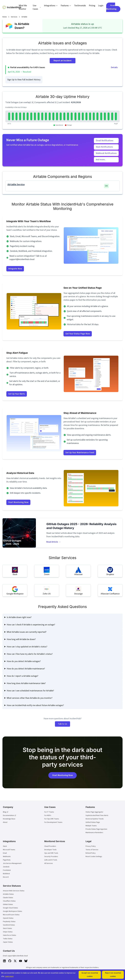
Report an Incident (63, 61)
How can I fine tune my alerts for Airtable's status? (30, 654)
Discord (6, 877)
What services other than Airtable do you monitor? (30, 698)
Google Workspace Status (13, 911)
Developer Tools (50, 850)
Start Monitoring (111, 7)
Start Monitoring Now (18, 502)
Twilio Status (8, 939)
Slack (5, 846)
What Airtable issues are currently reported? (27, 632)
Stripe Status (8, 932)
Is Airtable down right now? (19, 617)
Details (114, 67)
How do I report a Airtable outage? (22, 676)
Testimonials (80, 6)
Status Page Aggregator (94, 812)
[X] (15, 961)
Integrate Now (15, 269)
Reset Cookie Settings (94, 857)
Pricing (92, 6)
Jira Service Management (12, 863)
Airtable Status (8, 894)
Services (14, 17)
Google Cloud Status (10, 908)
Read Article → (54, 542)
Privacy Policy (91, 846)
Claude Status (8, 898)
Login (101, 6)
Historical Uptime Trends (95, 819)
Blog (6, 812)
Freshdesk (7, 870)
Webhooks (7, 857)
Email (5, 853)
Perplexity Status (9, 922)
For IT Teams (49, 812)
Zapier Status (8, 942)
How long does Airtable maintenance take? (26, 683)
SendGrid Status (9, 925)
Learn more (9, 976)
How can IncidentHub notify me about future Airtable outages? (35, 705)
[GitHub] (10, 961)
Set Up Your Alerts (17, 394)
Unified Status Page (93, 822)
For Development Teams (53, 822)
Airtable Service (16, 184)
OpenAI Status (8, 918)
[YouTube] (21, 961)
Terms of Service (92, 850)
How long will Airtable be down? (21, 639)
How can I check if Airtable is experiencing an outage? (31, 625)
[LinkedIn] (4, 961)
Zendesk (6, 867)
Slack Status (7, 928)
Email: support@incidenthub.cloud (15, 956)
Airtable (24, 17)
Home (5, 17)
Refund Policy (91, 853)
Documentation (9, 815)
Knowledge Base (9, 819)
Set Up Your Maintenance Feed (80, 453)
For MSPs (48, 815)
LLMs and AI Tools (51, 860)
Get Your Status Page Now (78, 334)
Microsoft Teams (9, 850)
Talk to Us (62, 724)
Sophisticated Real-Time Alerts (97, 815)
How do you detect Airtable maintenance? (26, 669)
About (5, 822)
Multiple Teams (91, 826)
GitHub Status (8, 904)
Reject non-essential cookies (113, 975)
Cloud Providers (50, 846)
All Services (49, 863)
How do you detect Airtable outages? (24, 661)
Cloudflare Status (9, 901)
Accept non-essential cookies (90, 975)
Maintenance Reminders (94, 833)
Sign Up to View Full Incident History (24, 80)
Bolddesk (6, 874)
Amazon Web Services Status (14, 891)
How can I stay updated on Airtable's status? (27, 647)
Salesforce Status (10, 935)
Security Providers (51, 857)
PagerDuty (7, 860)
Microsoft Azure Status (11, 915)
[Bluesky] (26, 961)
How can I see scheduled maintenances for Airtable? (30, 691)
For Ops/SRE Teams (52, 819)
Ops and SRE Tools (51, 853)
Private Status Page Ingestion (96, 829)
